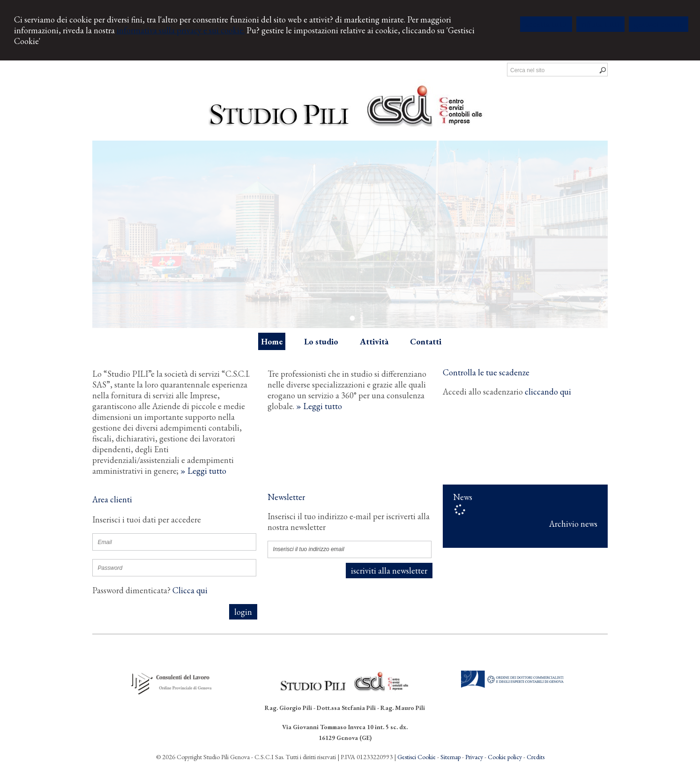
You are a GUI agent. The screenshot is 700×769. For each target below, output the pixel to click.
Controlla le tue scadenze (486, 372)
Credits (536, 757)
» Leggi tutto (203, 471)
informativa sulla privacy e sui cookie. (181, 30)
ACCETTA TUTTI (546, 24)
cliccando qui (548, 392)
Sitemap (451, 757)
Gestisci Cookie (417, 757)
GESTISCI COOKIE (659, 24)
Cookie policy (505, 757)
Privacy (474, 757)
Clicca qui (190, 590)
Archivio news (573, 524)
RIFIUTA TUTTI (600, 24)
